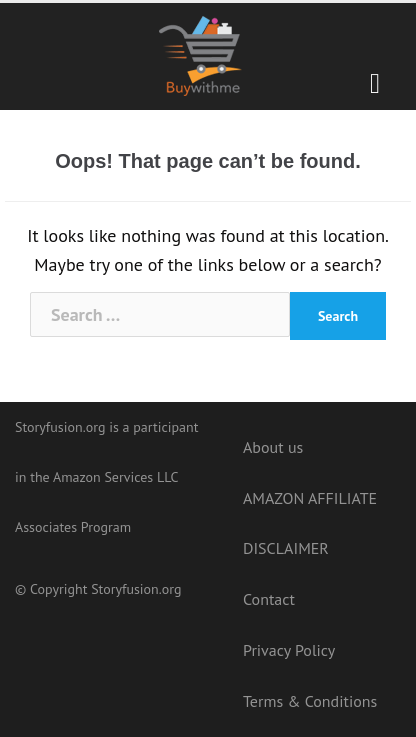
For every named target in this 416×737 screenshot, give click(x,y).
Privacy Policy (289, 650)
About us (273, 447)
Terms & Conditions (310, 701)
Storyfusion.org (136, 589)
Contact (269, 599)
